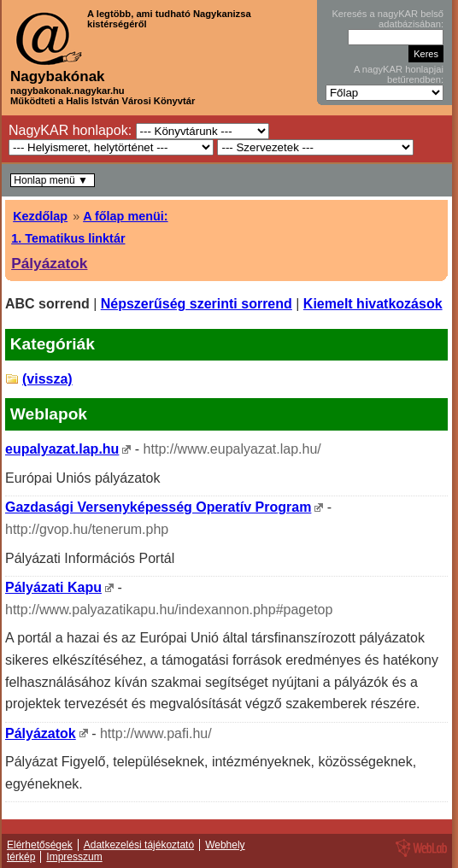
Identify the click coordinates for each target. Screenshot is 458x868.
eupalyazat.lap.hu (62, 449)
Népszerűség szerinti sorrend (197, 304)
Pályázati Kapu (53, 587)
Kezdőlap (40, 216)
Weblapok (49, 414)
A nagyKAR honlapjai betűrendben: (399, 74)
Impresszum (74, 857)
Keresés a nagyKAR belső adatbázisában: (388, 19)
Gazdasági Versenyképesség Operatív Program (158, 507)
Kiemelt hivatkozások (373, 304)
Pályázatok (49, 263)
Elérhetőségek (40, 845)
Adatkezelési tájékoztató (139, 845)
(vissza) (47, 379)
